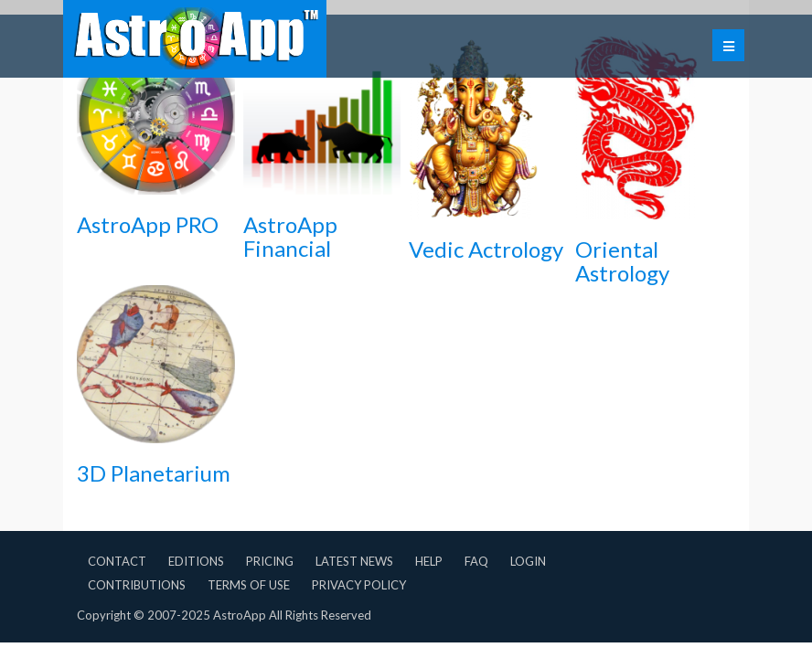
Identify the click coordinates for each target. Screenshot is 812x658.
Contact (117, 561)
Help (429, 561)
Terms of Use (249, 585)
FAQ (476, 561)
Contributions (137, 585)
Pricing (270, 561)
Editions (196, 561)
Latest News (354, 561)
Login (528, 561)
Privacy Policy (359, 585)
